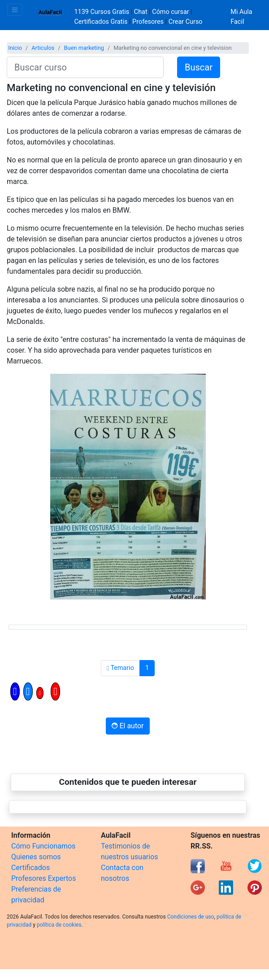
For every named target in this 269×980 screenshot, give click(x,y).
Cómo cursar (170, 12)
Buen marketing (84, 48)
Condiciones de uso (191, 917)
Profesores (148, 22)
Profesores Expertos (43, 878)
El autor (128, 726)
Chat (141, 12)
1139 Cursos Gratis (103, 12)
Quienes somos (36, 857)
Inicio (15, 48)
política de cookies (59, 925)
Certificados (30, 868)
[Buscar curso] (85, 67)
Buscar (199, 67)
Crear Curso (186, 22)
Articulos (43, 48)
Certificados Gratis (101, 22)
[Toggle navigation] (15, 10)
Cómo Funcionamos (43, 846)
